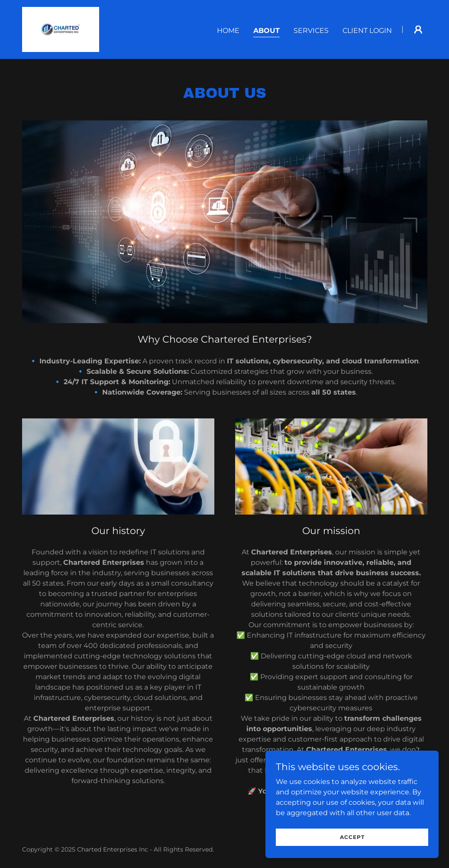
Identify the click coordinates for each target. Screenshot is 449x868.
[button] (418, 29)
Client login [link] (367, 31)
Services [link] (311, 31)
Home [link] (228, 31)
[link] (61, 29)
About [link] (266, 31)
